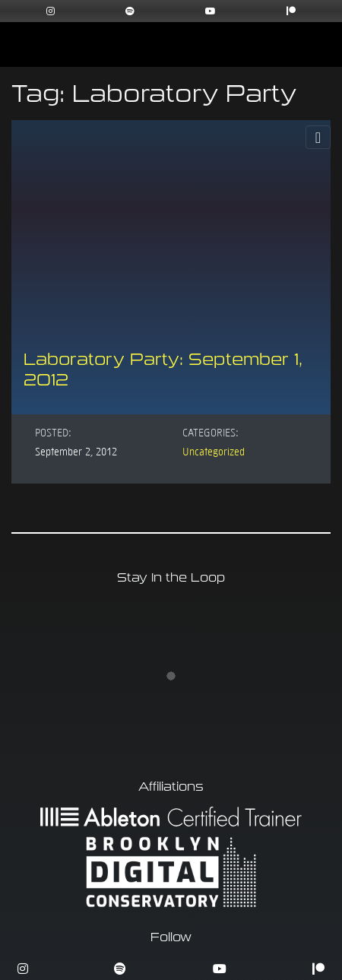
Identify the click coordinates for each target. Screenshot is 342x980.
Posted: (53, 432)
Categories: (211, 432)
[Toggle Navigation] (318, 137)
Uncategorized (214, 451)
